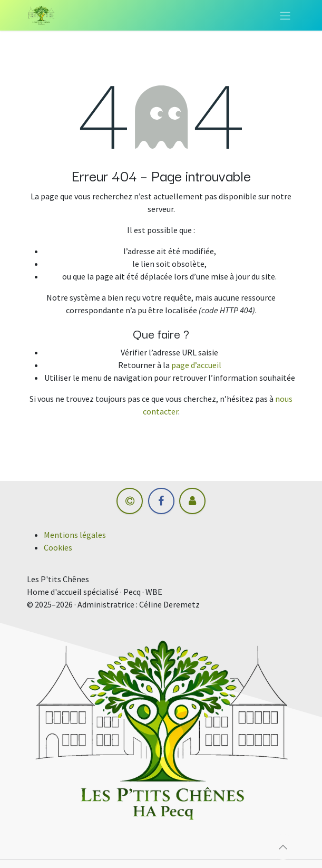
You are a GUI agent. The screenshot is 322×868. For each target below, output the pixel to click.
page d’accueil (196, 365)
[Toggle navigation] (285, 15)
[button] (283, 847)
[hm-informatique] (130, 501)
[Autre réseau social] (192, 501)
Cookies (58, 547)
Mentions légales (75, 535)
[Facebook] (161, 501)
